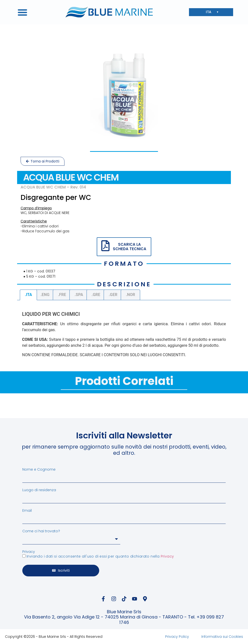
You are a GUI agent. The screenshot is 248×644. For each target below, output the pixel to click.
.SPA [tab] (79, 295)
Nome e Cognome (39, 469)
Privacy (29, 552)
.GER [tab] (113, 295)
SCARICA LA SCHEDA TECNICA (130, 247)
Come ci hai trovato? (41, 531)
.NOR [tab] (131, 295)
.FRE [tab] (62, 295)
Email (27, 510)
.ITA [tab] (28, 295)
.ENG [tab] (45, 295)
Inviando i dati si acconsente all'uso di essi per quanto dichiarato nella (100, 556)
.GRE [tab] (96, 295)
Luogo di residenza (39, 490)
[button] (23, 12)
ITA (210, 12)
